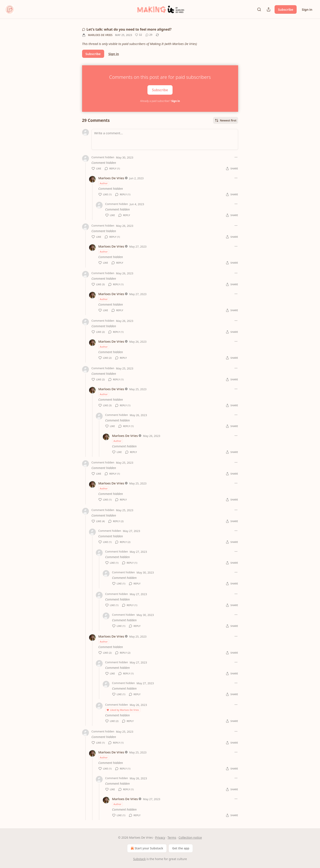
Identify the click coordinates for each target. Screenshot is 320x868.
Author (104, 183)
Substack (139, 859)
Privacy (160, 837)
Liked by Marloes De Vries (123, 710)
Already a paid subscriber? (160, 101)
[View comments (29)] (149, 35)
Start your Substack (146, 848)
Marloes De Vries (100, 35)
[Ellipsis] (236, 157)
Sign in (307, 9)
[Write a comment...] (165, 139)
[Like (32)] (138, 35)
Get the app (181, 848)
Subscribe (286, 9)
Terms (172, 837)
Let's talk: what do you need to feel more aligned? (127, 29)
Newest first (226, 120)
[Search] (259, 9)
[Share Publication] (269, 9)
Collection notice (190, 837)
